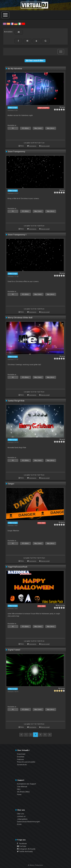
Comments (33, 146)
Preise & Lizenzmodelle (26, 762)
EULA (19, 824)
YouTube (22, 846)
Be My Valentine (15, 69)
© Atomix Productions (35, 865)
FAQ (19, 789)
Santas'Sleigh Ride (16, 401)
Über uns (21, 814)
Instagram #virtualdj (26, 849)
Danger (11, 484)
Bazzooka (61, 605)
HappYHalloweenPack (18, 567)
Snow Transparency (16, 152)
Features (20, 759)
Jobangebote (22, 819)
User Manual (22, 787)
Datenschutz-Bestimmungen (28, 822)
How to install (45, 146)
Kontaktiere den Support (27, 784)
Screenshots (22, 765)
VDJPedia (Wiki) (23, 792)
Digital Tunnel (14, 650)
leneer (63, 688)
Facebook (22, 844)
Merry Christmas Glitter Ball (20, 318)
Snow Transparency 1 (17, 235)
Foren (19, 794)
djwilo (63, 522)
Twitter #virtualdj (25, 851)
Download (21, 754)
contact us (21, 816)
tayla (63, 107)
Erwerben (21, 757)
